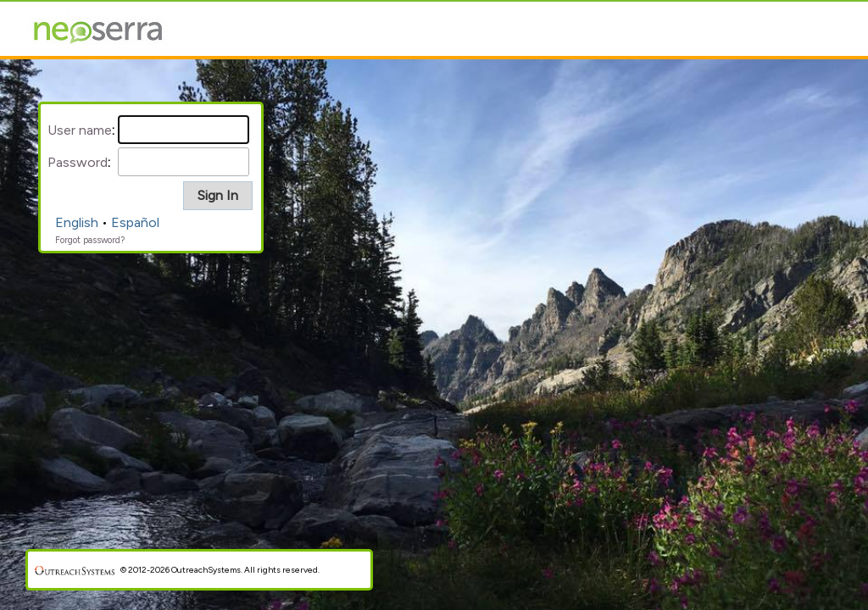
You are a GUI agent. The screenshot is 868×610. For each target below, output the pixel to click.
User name (80, 130)
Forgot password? (90, 240)
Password (78, 162)
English (77, 222)
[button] (218, 196)
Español (135, 222)
